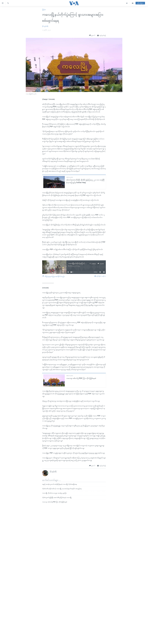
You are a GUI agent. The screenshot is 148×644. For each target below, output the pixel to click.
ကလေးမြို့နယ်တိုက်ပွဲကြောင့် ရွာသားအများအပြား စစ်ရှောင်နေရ (87, 263)
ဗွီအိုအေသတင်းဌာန (75, 266)
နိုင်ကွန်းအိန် (45, 26)
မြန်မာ (44, 10)
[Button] (92, 35)
